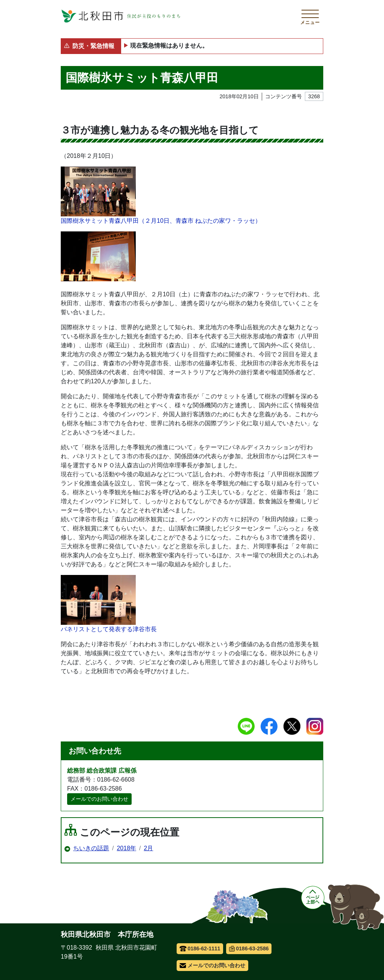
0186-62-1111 (200, 948)
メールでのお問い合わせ (99, 799)
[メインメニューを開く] (310, 16)
